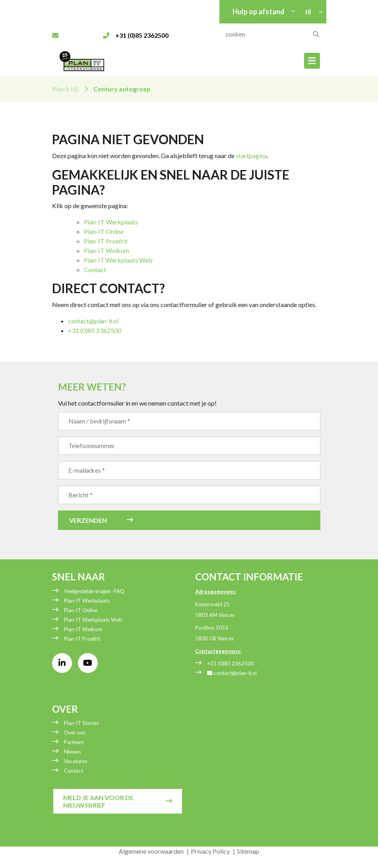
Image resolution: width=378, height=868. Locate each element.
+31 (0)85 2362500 (231, 663)
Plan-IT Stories (81, 723)
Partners (74, 742)
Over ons (75, 733)
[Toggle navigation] (312, 61)
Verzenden (88, 520)
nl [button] (309, 12)
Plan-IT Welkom (107, 250)
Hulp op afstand (259, 12)
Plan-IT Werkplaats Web (118, 260)
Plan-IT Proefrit (106, 241)
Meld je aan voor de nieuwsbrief (98, 801)
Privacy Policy (210, 851)
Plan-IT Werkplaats (111, 222)
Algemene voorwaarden (151, 851)
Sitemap (248, 851)
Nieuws (73, 752)
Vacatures (76, 761)
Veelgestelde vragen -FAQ (94, 591)
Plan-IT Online (104, 231)
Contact (95, 270)
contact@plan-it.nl (93, 321)
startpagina (251, 156)
